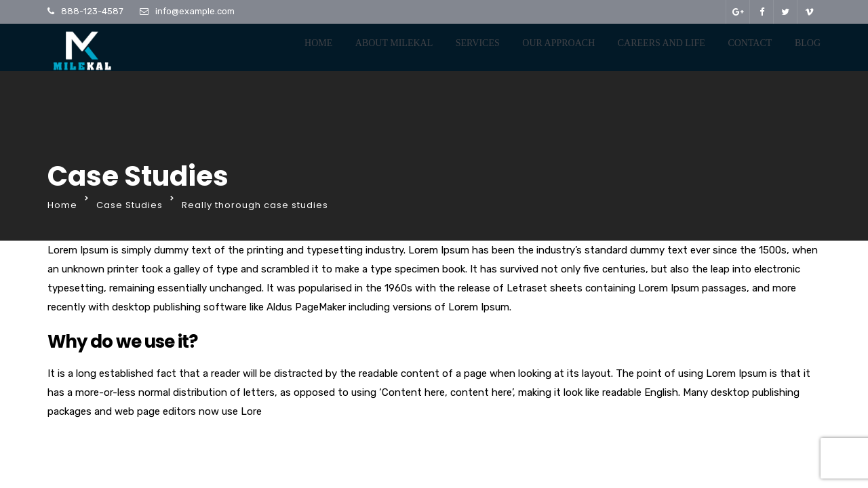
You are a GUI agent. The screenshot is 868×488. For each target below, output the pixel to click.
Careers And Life (662, 43)
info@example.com (195, 11)
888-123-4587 (92, 11)
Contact (750, 43)
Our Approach (558, 43)
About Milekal (394, 43)
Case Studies (130, 205)
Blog (808, 43)
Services (478, 43)
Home (318, 43)
